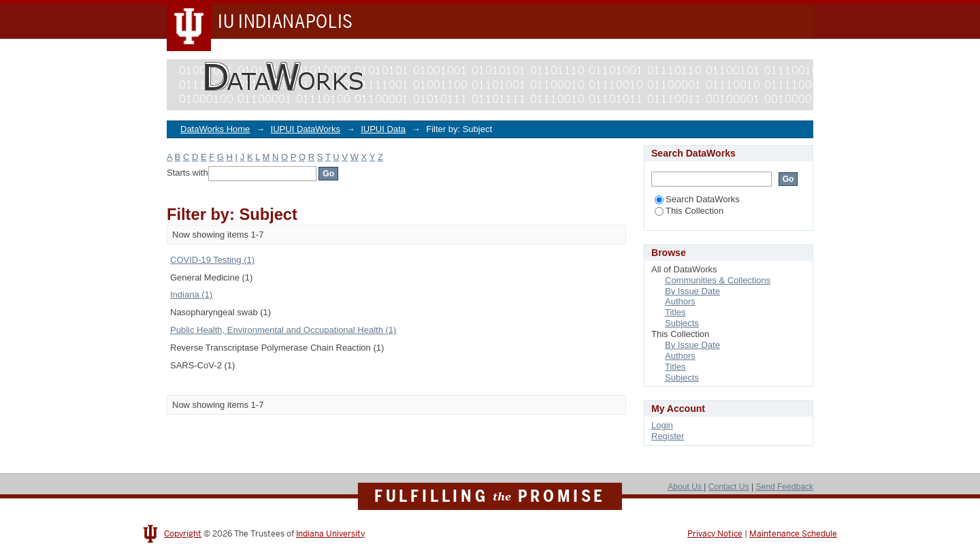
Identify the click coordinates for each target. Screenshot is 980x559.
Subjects (682, 323)
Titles (675, 312)
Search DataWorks (697, 199)
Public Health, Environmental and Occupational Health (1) (283, 330)
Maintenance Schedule (793, 534)
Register (668, 436)
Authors (680, 301)
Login (662, 425)
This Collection (689, 211)
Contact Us (729, 487)
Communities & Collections (718, 280)
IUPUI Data (383, 129)
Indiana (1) (191, 294)
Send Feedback (784, 487)
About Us (686, 487)
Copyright (183, 534)
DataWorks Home (215, 129)
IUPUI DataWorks (306, 129)
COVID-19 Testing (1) (212, 260)
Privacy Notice (715, 534)
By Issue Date (692, 291)
